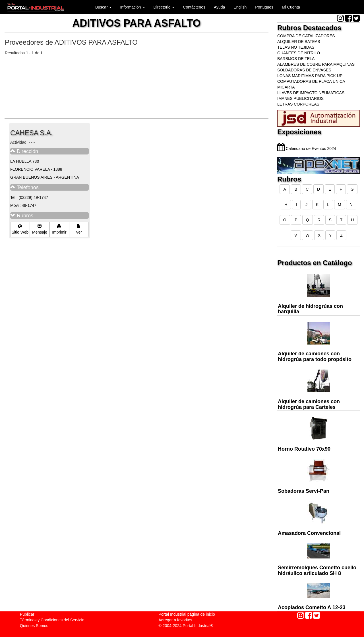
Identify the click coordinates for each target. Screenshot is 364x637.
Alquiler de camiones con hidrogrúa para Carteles (309, 404)
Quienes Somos (34, 626)
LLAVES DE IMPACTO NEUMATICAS (311, 93)
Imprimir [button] (59, 229)
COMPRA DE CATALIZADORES (306, 36)
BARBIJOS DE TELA (296, 59)
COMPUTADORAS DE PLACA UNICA (311, 81)
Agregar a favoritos (175, 620)
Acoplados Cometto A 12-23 (312, 607)
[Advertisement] (141, 87)
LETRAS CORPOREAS (298, 104)
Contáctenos (194, 7)
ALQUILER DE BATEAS (299, 42)
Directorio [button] (164, 7)
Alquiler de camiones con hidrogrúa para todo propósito (315, 356)
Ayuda (219, 7)
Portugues (264, 7)
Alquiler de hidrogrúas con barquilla (310, 309)
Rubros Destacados (309, 28)
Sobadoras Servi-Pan (304, 491)
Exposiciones (299, 132)
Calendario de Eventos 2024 (307, 149)
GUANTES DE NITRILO (299, 53)
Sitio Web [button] (20, 229)
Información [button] (132, 7)
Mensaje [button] (40, 229)
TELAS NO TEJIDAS (296, 47)
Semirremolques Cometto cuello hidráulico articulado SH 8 (317, 570)
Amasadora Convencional (309, 533)
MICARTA (286, 87)
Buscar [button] (103, 7)
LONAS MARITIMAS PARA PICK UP (310, 76)
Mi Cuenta (291, 7)
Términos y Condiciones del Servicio (52, 620)
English (240, 7)
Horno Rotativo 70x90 (304, 449)
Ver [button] (79, 229)
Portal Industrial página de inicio (187, 614)
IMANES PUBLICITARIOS (300, 98)
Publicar (27, 614)
